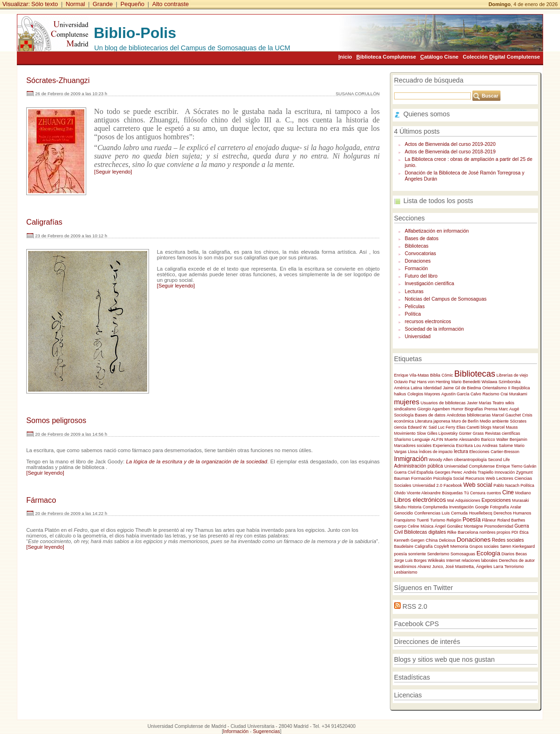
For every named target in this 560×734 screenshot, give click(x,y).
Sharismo (403, 439)
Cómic (447, 375)
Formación (416, 269)
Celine (414, 526)
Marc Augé (509, 409)
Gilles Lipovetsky (443, 433)
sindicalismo (405, 409)
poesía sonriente (410, 554)
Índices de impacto (436, 452)
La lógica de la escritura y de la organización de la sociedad (197, 462)
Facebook (453, 485)
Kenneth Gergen (409, 540)
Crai (504, 394)
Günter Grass (471, 433)
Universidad (418, 337)
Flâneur (489, 520)
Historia (414, 507)
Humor (457, 409)
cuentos (494, 493)
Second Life (499, 460)
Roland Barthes (511, 520)
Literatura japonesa (433, 421)
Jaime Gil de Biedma (462, 388)
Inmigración (411, 459)
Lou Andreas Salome (494, 446)
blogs (486, 427)
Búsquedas (452, 493)
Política (413, 314)
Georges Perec (449, 472)
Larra (498, 567)
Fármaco (41, 500)
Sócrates (518, 421)
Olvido (400, 493)
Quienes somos (427, 114)
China (432, 540)
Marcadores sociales (413, 446)
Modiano (523, 493)
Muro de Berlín (465, 421)
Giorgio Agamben (433, 409)
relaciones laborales (480, 560)
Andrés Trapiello (478, 472)
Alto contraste (171, 4)
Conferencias (427, 513)
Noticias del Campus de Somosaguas (446, 299)
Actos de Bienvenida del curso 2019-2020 (450, 144)
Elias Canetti (468, 427)
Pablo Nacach (506, 485)
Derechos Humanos (512, 513)
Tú (466, 493)
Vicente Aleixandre (424, 493)
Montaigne (473, 526)
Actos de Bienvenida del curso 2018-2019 (450, 152)
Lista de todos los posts (438, 201)
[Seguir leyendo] (113, 172)
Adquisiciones (467, 500)
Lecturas (414, 291)
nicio (345, 57)
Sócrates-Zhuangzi (58, 80)
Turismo (438, 520)
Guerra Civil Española (414, 472)
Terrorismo (514, 567)
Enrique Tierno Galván (516, 466)
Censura (478, 493)
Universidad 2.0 (427, 485)
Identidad (433, 388)
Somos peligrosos (56, 420)
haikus (400, 394)
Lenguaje (421, 439)
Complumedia (435, 507)
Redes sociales (508, 540)
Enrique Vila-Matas (412, 375)
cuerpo (400, 526)
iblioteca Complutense (386, 57)
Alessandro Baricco (477, 439)
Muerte (451, 439)
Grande (103, 4)
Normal (75, 4)
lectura (461, 451)
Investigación (461, 507)
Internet (453, 560)
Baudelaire (404, 546)
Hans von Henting (433, 382)
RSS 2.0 (415, 606)
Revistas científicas (503, 433)
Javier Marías (479, 403)
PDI (515, 532)
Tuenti (423, 520)
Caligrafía (424, 546)
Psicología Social (448, 478)
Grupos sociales (484, 546)
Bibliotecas (417, 246)
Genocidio (404, 513)
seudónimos (405, 567)
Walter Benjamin (512, 439)
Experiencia (444, 446)
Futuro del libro (421, 276)
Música (427, 526)
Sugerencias (267, 731)
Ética (524, 532)
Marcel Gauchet (507, 415)
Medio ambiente (494, 421)
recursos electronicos (428, 322)
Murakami (518, 394)
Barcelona (468, 532)
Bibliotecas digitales (425, 532)
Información (236, 731)
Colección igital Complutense (501, 57)
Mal (450, 500)
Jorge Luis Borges (411, 560)
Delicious (447, 540)
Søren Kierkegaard (517, 546)
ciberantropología (470, 460)
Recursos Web (480, 478)
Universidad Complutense (470, 466)
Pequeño (132, 4)
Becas (521, 554)
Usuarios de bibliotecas (443, 403)
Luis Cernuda (455, 513)
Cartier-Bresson (505, 452)
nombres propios (495, 532)
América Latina (408, 388)
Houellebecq (481, 513)
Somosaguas (463, 554)
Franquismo (405, 520)
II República (519, 388)
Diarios (508, 554)
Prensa (491, 409)
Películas (415, 306)
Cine (508, 492)
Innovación (505, 472)
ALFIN (437, 439)
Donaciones (418, 261)
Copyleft (441, 546)
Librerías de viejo (512, 375)
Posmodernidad (499, 526)
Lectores (505, 478)
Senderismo (438, 554)
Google (482, 507)
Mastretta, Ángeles (474, 566)
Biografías (474, 409)
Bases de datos (422, 238)
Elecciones (479, 452)
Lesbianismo (406, 572)
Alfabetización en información (437, 231)
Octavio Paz (405, 382)
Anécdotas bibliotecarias (469, 415)
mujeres (407, 402)
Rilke (452, 532)
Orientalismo (494, 388)
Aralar (515, 507)
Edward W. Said (422, 427)
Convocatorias (421, 253)
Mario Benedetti (466, 382)
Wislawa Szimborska (501, 382)
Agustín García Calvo (461, 394)
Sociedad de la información (434, 329)
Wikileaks (437, 560)
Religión (454, 520)
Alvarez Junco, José (436, 567)
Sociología (404, 415)
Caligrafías (44, 222)
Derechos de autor (517, 560)
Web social (478, 485)
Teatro (498, 403)
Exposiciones (496, 500)
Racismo (491, 394)
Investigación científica (429, 284)
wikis (510, 403)
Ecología (489, 553)
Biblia (435, 375)
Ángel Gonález (449, 526)
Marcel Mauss (505, 427)
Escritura (464, 446)
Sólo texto (45, 4)
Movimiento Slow (410, 433)
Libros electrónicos (420, 500)
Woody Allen (441, 460)
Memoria (459, 546)
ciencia (400, 427)
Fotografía (500, 507)
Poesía (472, 520)
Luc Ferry (446, 427)
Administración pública (419, 466)
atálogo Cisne (439, 57)
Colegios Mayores (424, 394)
